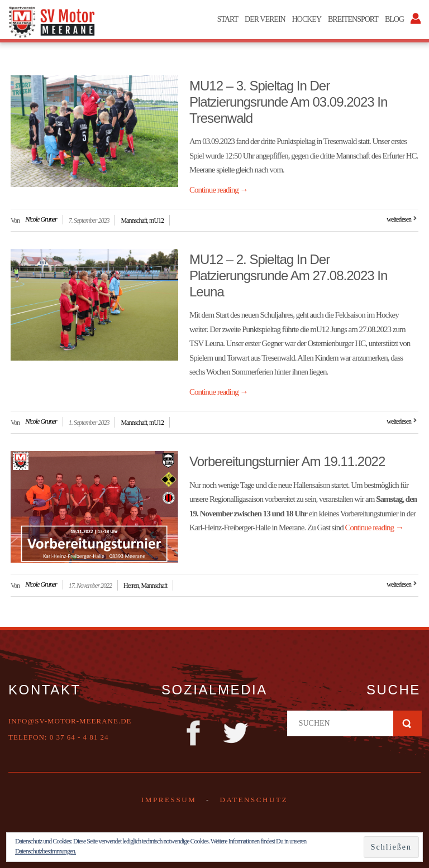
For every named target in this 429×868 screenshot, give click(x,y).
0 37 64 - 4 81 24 (79, 737)
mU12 (156, 220)
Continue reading (218, 190)
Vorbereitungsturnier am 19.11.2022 (287, 461)
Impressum (169, 800)
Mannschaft (134, 220)
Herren (131, 586)
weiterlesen (399, 219)
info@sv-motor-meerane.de (70, 721)
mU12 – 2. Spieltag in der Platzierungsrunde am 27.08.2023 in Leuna (288, 275)
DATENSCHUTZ (254, 800)
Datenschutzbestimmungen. (46, 851)
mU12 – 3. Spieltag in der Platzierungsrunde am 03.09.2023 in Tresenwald (288, 102)
